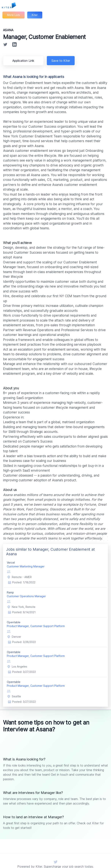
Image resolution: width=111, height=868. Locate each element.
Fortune (64, 505)
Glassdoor (25, 509)
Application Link (24, 61)
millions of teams (37, 495)
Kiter (35, 15)
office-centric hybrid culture (86, 524)
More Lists (14, 15)
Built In (46, 509)
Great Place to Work (85, 505)
